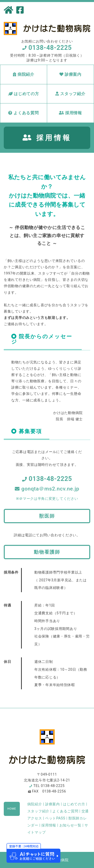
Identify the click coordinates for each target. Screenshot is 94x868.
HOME (12, 809)
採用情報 (70, 113)
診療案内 (70, 74)
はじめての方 (24, 94)
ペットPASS (55, 818)
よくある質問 (24, 113)
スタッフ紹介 (70, 94)
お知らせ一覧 (70, 825)
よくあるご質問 (65, 811)
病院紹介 (24, 74)
